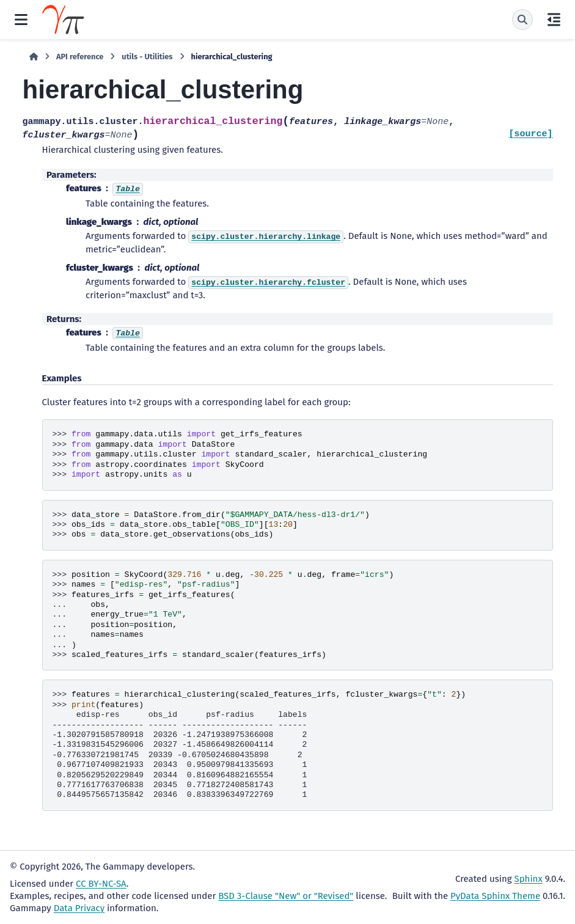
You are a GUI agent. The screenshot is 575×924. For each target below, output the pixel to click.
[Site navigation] (21, 20)
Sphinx (529, 879)
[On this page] (554, 20)
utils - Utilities (147, 57)
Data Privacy (79, 908)
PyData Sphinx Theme (495, 896)
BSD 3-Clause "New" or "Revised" (286, 896)
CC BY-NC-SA (101, 884)
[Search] (522, 20)
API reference (80, 57)
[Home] (34, 57)
